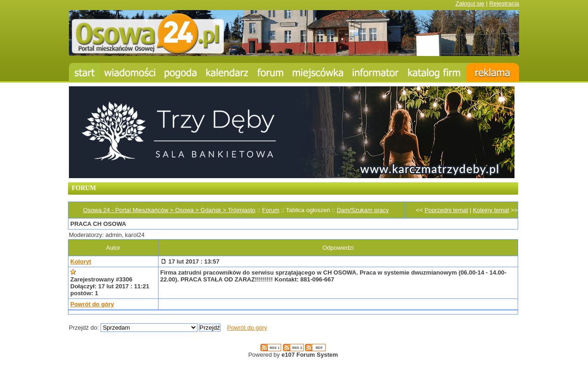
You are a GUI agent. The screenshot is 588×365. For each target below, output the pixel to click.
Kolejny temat (491, 210)
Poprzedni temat (446, 210)
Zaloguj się (470, 3)
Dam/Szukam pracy (363, 210)
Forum (271, 210)
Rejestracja (504, 3)
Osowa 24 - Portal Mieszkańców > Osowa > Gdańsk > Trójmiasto (169, 210)
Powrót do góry (92, 304)
